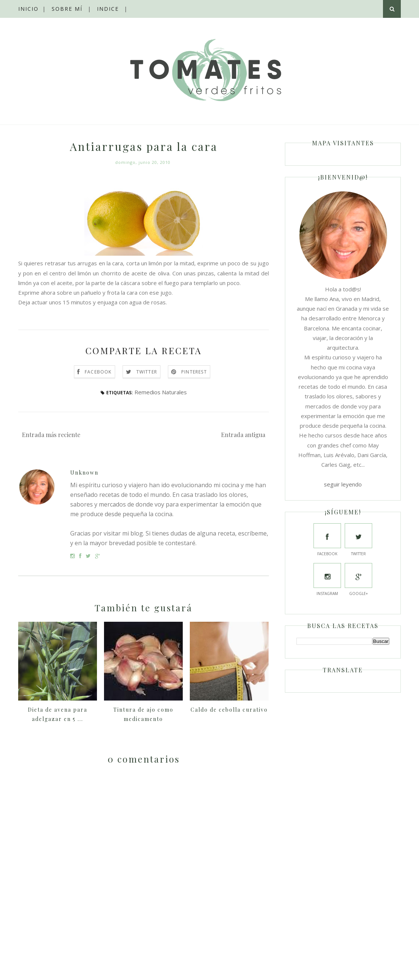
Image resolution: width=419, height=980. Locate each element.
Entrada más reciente (51, 435)
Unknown (84, 473)
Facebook (98, 372)
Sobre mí (67, 9)
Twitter (147, 372)
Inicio (28, 9)
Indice (108, 9)
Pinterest (194, 372)
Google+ (358, 580)
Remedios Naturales (161, 392)
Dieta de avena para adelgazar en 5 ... (58, 714)
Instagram (327, 580)
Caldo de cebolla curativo (229, 710)
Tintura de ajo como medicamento (143, 714)
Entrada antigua (243, 435)
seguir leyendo (343, 484)
